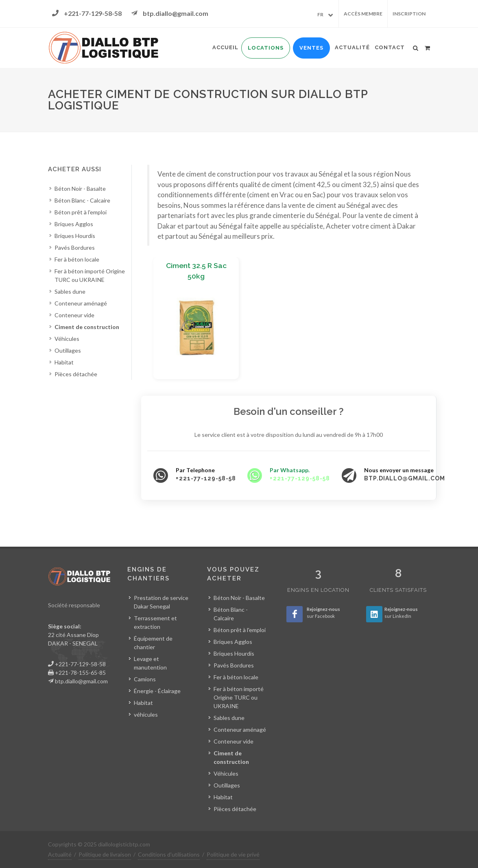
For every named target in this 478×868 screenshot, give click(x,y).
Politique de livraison (105, 854)
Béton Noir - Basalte (80, 189)
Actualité (352, 47)
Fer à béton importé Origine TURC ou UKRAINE (90, 275)
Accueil (225, 47)
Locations (266, 48)
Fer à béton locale (77, 259)
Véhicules (67, 339)
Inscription (409, 14)
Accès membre (363, 14)
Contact (390, 47)
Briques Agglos (74, 224)
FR (320, 14)
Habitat (64, 362)
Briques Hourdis (75, 236)
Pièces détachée (76, 374)
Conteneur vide (74, 315)
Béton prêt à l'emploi (81, 212)
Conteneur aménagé (81, 303)
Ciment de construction (87, 327)
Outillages (68, 350)
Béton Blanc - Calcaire (82, 200)
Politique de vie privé (233, 854)
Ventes (311, 48)
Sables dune (70, 291)
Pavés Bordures (75, 248)
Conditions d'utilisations (169, 854)
